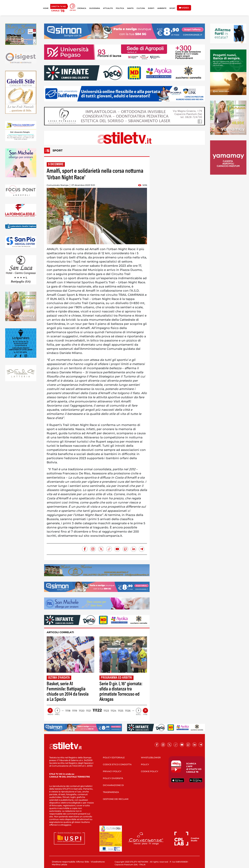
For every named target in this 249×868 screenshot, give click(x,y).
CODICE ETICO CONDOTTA (117, 764)
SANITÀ (130, 8)
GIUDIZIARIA (95, 8)
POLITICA (120, 8)
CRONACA (82, 8)
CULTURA (141, 8)
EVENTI (151, 8)
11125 (121, 711)
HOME (46, 8)
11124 (113, 711)
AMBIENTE (162, 8)
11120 (82, 711)
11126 (128, 711)
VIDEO (184, 8)
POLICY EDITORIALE (114, 757)
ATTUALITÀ (108, 8)
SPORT (172, 8)
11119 (75, 711)
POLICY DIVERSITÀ (113, 778)
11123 (106, 711)
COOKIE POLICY (150, 771)
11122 (97, 710)
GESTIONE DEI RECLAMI (116, 799)
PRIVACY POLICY (112, 771)
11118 (68, 711)
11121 (89, 711)
